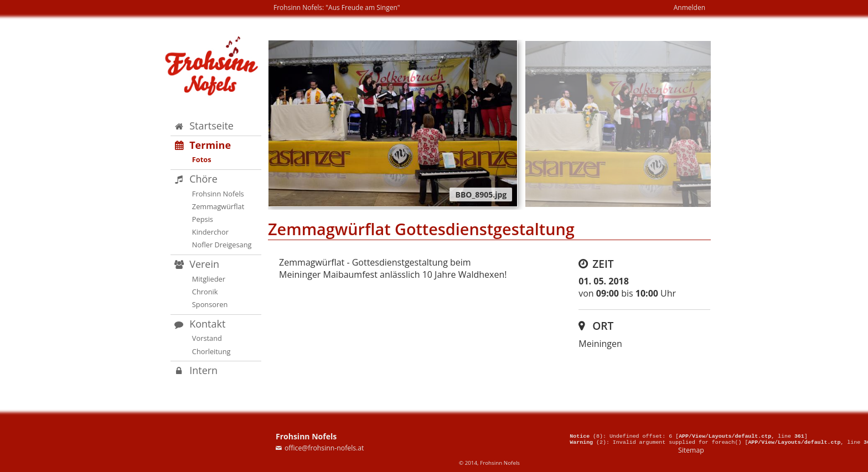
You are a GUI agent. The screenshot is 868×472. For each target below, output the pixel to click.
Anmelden (689, 7)
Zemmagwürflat (218, 206)
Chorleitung (211, 351)
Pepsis (203, 219)
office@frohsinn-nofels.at (324, 448)
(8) (586, 434)
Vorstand (207, 338)
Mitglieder (209, 279)
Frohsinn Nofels (218, 194)
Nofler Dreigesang (222, 245)
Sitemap (691, 450)
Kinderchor (210, 232)
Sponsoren (210, 304)
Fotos (202, 159)
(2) (588, 442)
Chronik (205, 292)
